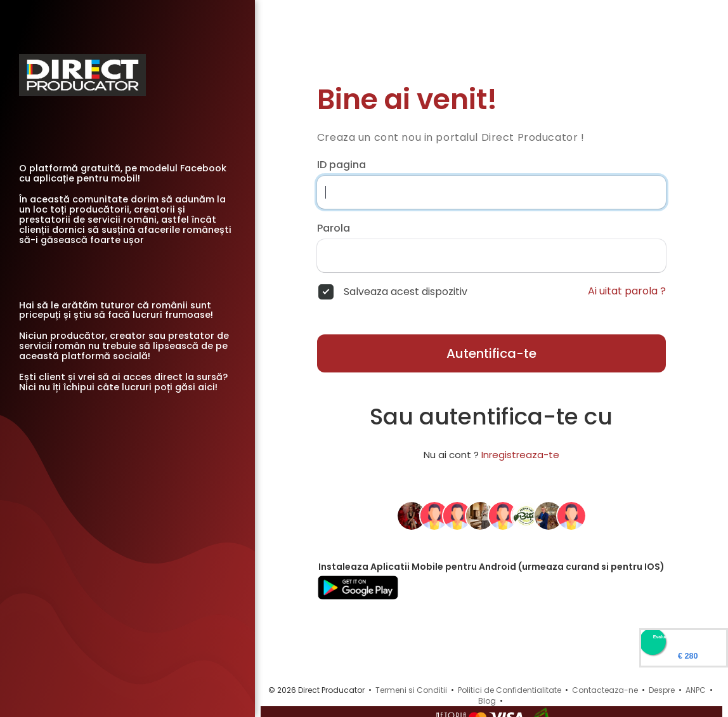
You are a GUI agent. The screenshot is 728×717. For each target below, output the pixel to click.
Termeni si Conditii (411, 690)
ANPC (696, 690)
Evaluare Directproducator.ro (684, 637)
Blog (487, 701)
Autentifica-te (491, 353)
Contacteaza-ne (605, 690)
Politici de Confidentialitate (510, 690)
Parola (334, 228)
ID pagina (341, 165)
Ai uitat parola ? (627, 291)
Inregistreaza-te (520, 455)
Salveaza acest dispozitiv (406, 292)
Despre (662, 690)
